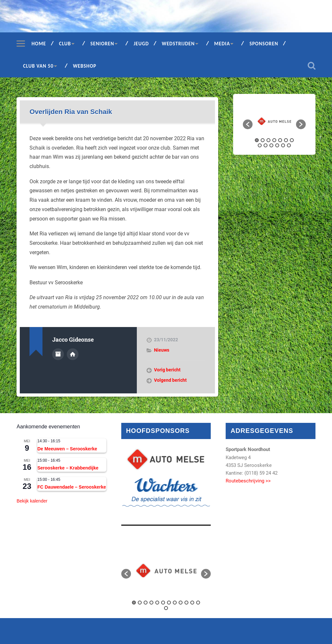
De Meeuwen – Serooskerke (67, 449)
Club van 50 (38, 66)
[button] (248, 124)
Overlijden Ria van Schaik (71, 112)
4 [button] (274, 140)
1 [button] (257, 140)
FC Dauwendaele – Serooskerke (72, 487)
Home (39, 44)
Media (222, 44)
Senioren (102, 44)
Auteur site (73, 354)
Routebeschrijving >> (248, 481)
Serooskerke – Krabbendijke (68, 468)
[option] (274, 121)
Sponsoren (264, 44)
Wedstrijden (178, 44)
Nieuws (162, 350)
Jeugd (141, 44)
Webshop (85, 66)
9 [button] (266, 145)
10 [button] (271, 145)
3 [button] (268, 140)
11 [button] (277, 145)
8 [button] (260, 145)
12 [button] (283, 145)
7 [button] (292, 140)
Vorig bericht (167, 370)
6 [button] (286, 140)
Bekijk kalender (32, 501)
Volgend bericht (170, 380)
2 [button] (263, 140)
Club (65, 44)
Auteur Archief (58, 354)
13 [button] (289, 145)
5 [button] (280, 140)
